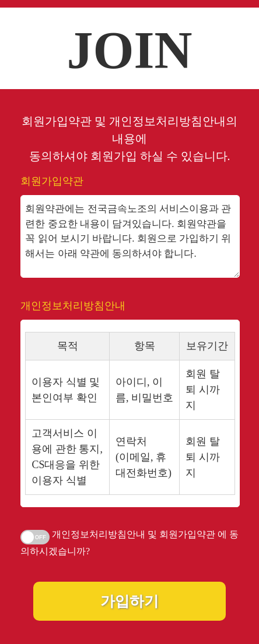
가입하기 (129, 601)
